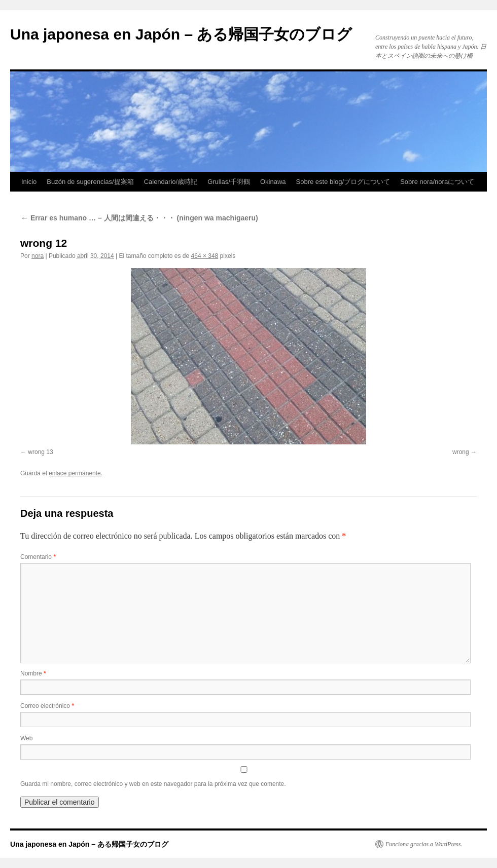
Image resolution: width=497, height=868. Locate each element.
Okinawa (273, 182)
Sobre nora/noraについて (437, 182)
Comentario (38, 557)
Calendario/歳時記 (171, 182)
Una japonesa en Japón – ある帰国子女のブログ (181, 34)
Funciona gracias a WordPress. (424, 844)
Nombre (33, 673)
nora (38, 256)
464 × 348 (205, 256)
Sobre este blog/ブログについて (343, 182)
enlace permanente (75, 473)
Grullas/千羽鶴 (229, 182)
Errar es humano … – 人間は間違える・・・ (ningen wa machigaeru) (139, 218)
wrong (461, 452)
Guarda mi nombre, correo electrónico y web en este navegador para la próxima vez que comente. (153, 784)
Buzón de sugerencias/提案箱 (90, 182)
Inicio (29, 182)
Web (26, 738)
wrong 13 (40, 452)
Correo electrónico (47, 706)
